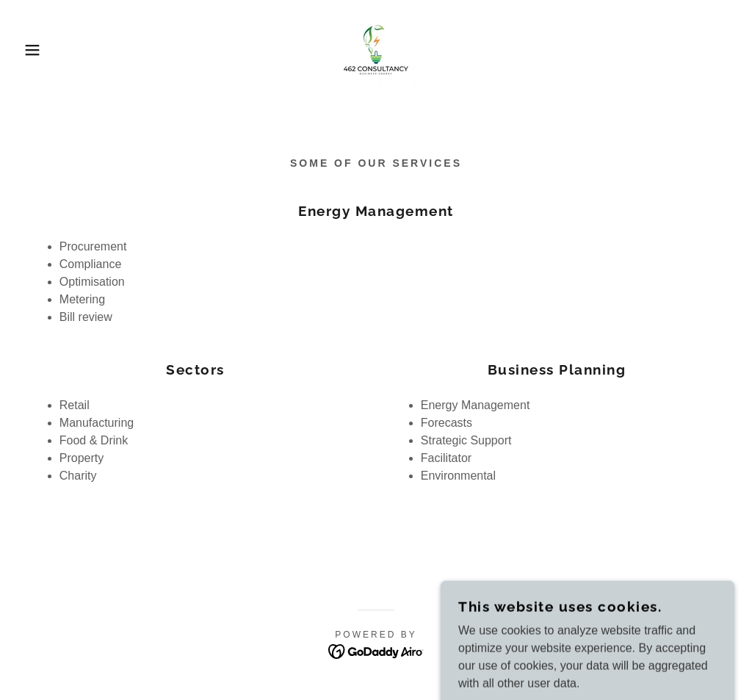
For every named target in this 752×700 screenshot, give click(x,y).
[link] (376, 49)
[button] (37, 50)
